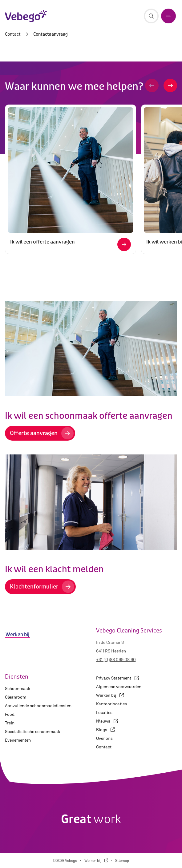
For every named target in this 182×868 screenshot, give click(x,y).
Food (10, 714)
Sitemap (122, 861)
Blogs (105, 730)
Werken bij (110, 695)
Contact (13, 34)
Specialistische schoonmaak (32, 731)
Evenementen (18, 740)
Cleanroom (16, 697)
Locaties (104, 712)
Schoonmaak (18, 688)
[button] (152, 85)
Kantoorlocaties (111, 704)
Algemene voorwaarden (119, 687)
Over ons (104, 738)
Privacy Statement (117, 678)
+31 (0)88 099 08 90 (116, 660)
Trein (10, 723)
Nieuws (107, 721)
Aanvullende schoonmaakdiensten (38, 706)
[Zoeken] (151, 16)
